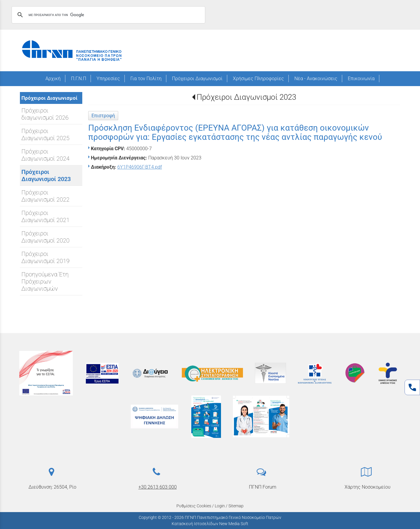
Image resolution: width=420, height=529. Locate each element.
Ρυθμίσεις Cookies (194, 506)
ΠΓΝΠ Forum (263, 487)
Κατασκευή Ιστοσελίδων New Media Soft (210, 524)
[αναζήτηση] (108, 15)
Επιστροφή (103, 116)
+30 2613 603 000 (158, 487)
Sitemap (236, 506)
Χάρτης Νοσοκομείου (368, 487)
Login (220, 506)
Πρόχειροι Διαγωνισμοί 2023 (246, 97)
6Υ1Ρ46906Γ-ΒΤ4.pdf (140, 167)
